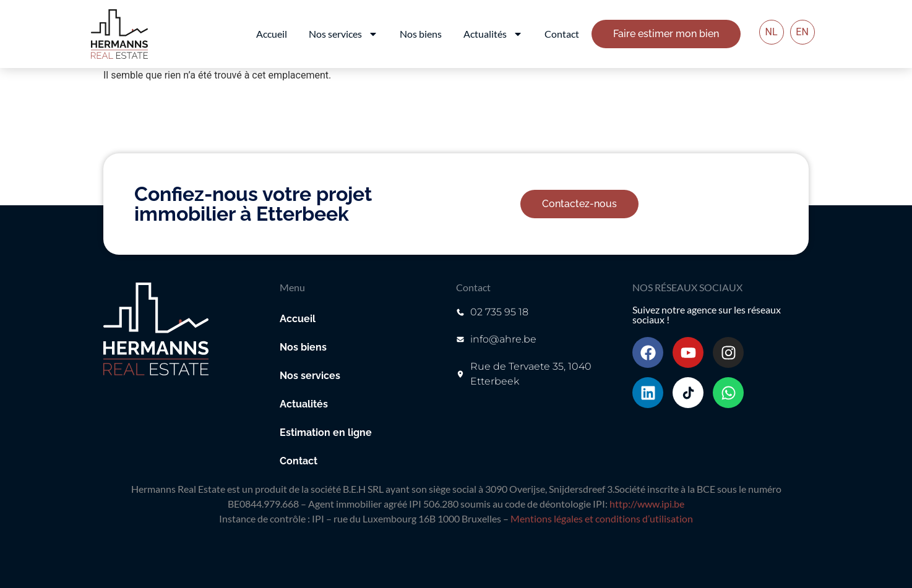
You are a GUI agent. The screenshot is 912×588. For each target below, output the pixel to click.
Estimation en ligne (326, 432)
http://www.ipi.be (647, 504)
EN (802, 32)
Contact (562, 34)
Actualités (493, 34)
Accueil (272, 34)
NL (772, 32)
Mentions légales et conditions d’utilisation (602, 518)
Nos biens (421, 34)
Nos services (343, 34)
